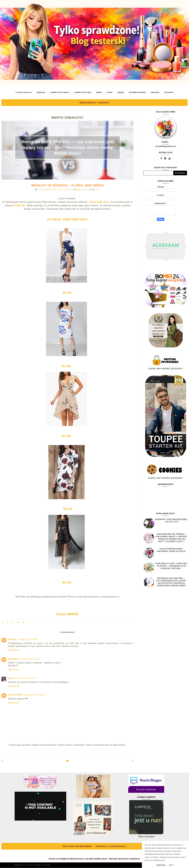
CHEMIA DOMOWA (24, 92)
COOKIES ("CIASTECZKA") (111, 846)
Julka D (12, 639)
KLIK (68, 293)
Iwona (11, 678)
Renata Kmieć (15, 695)
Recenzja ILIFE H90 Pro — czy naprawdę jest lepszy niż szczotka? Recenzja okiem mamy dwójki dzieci (68, 147)
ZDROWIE (155, 92)
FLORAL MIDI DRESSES (68, 219)
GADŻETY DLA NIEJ (83, 92)
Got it (172, 865)
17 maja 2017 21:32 (26, 678)
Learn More (161, 865)
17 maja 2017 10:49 (27, 639)
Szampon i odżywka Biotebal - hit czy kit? (171, 520)
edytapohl (13, 659)
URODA (121, 92)
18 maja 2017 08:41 (34, 695)
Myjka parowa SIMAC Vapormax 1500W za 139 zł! (171, 550)
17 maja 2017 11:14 (30, 659)
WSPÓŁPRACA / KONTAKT (94, 103)
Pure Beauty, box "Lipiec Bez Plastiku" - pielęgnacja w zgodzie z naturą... (171, 566)
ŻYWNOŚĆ (169, 92)
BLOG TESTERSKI (35, 865)
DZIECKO (41, 92)
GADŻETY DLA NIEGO (60, 92)
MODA (99, 92)
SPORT (110, 92)
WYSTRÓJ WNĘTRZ (137, 92)
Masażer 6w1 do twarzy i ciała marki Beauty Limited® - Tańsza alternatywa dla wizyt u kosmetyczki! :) (171, 538)
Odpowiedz (14, 650)
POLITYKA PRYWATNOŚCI (77, 846)
